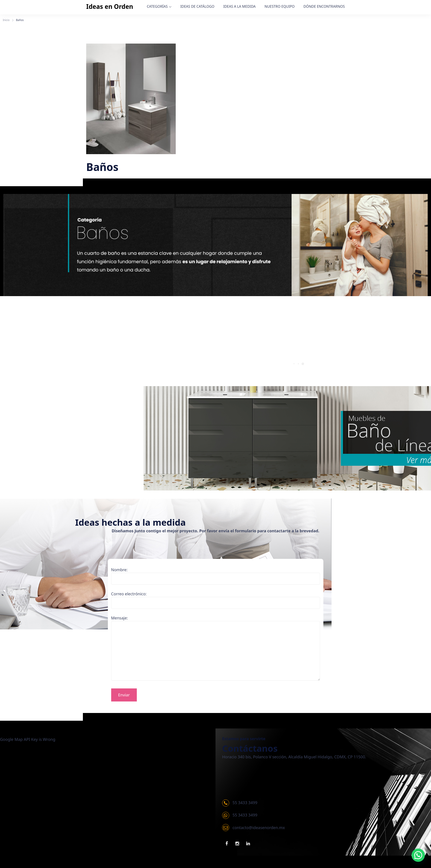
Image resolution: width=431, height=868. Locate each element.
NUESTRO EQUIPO (280, 6)
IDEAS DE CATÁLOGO (197, 6)
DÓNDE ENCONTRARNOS (324, 6)
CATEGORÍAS (157, 6)
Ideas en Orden (110, 6)
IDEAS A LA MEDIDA (239, 6)
